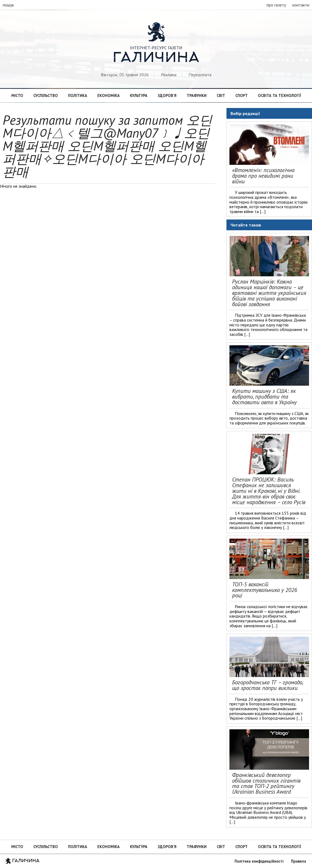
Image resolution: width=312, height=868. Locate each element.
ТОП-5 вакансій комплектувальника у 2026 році (265, 590)
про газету (276, 5)
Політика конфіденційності (259, 861)
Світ (221, 95)
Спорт (242, 95)
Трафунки (197, 95)
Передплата (200, 75)
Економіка (109, 95)
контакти (301, 5)
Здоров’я (167, 95)
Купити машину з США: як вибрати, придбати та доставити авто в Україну (264, 397)
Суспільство (46, 95)
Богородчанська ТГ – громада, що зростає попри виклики (267, 685)
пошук (8, 5)
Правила (299, 861)
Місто (17, 95)
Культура (139, 95)
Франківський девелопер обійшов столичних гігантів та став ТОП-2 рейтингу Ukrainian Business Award (266, 783)
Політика (78, 95)
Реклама (169, 75)
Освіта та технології (279, 95)
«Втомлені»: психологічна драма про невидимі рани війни (263, 176)
